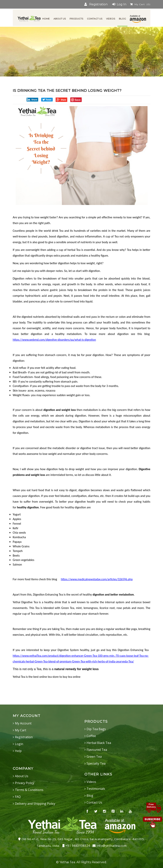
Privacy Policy (24, 783)
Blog (90, 796)
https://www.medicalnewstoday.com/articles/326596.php (97, 579)
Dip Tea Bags (96, 729)
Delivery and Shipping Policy (35, 804)
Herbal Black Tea (99, 743)
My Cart (140, 4)
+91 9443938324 (76, 846)
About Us (22, 776)
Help (18, 751)
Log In (119, 4)
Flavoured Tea (97, 750)
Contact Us (94, 802)
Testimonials (96, 789)
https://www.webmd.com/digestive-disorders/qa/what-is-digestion (54, 340)
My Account (23, 723)
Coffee (91, 736)
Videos (91, 782)
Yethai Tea (67, 862)
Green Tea (94, 757)
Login (19, 744)
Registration (96, 4)
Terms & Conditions (29, 790)
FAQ (18, 797)
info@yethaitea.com (109, 846)
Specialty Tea (96, 763)
